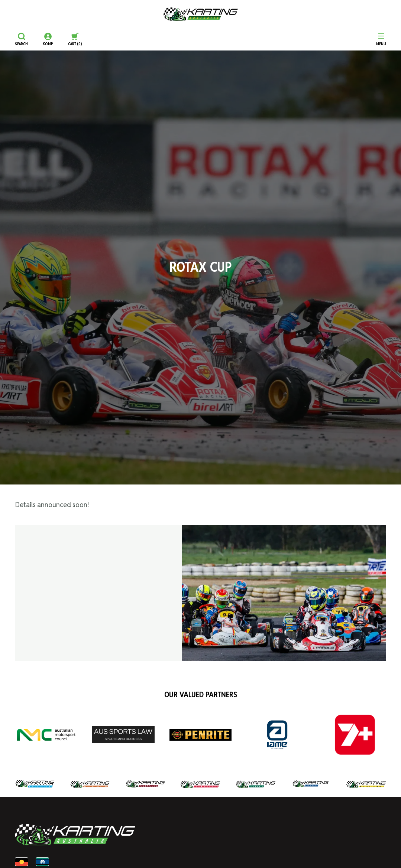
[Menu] (381, 39)
